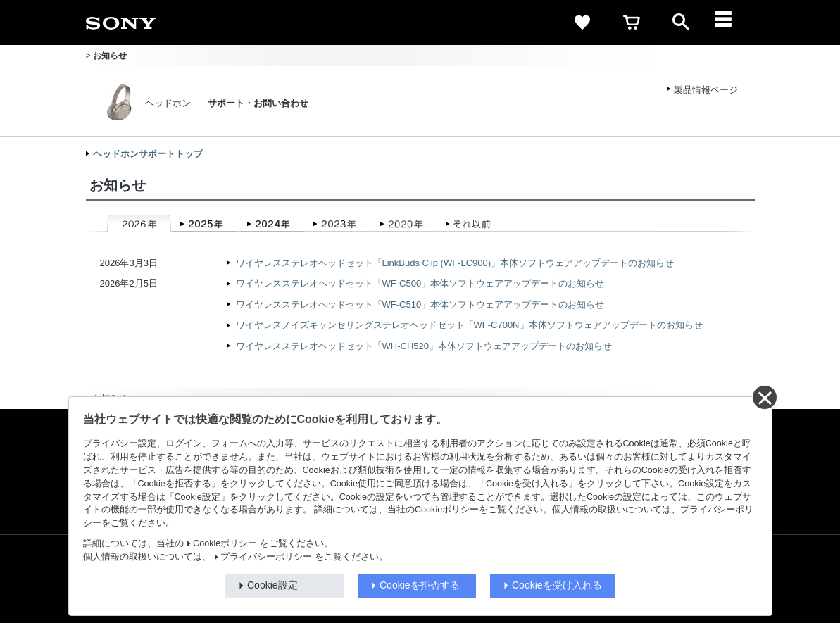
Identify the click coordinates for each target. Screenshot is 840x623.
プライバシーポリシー (266, 557)
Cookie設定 (272, 585)
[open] (681, 23)
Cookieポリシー (225, 543)
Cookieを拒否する (420, 585)
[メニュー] (730, 23)
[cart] (632, 23)
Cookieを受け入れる (557, 585)
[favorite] (582, 23)
